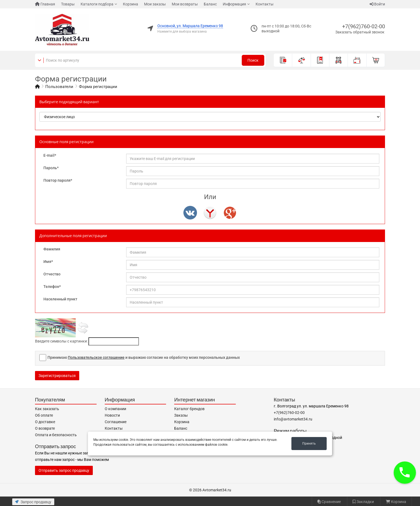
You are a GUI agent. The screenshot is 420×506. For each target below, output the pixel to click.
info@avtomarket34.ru (293, 419)
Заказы (181, 415)
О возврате (45, 428)
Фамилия (52, 249)
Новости (112, 415)
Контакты (265, 4)
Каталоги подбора (97, 4)
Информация (234, 4)
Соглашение (116, 422)
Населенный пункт (60, 299)
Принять (309, 444)
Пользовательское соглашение (96, 357)
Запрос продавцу (33, 502)
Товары (68, 4)
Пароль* (51, 168)
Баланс (210, 4)
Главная (45, 4)
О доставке (45, 422)
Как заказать (47, 409)
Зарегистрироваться (57, 376)
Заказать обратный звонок (360, 32)
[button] (405, 473)
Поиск (253, 60)
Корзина (131, 4)
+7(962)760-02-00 (364, 26)
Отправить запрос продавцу (64, 470)
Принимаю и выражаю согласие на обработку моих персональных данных (144, 357)
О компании (115, 409)
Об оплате (44, 415)
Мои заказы (155, 4)
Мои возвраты (185, 4)
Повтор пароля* (58, 180)
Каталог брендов (189, 409)
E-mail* (50, 155)
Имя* (48, 262)
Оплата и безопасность (56, 435)
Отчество (52, 274)
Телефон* (52, 287)
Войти (377, 4)
